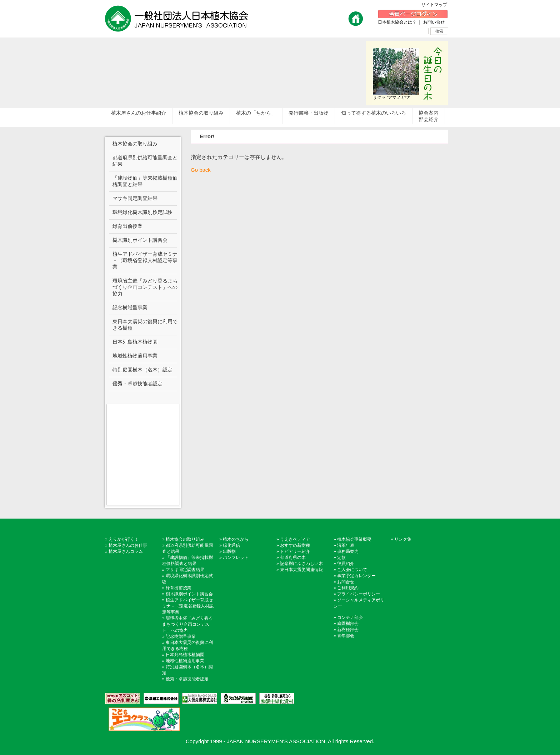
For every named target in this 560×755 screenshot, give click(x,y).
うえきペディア (295, 539)
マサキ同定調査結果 (185, 570)
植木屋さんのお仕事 (128, 545)
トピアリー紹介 (295, 551)
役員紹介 (346, 564)
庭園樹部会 (348, 624)
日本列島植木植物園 (185, 655)
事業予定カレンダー (356, 576)
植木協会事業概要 (354, 539)
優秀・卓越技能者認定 (187, 679)
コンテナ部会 (350, 617)
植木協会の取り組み (185, 539)
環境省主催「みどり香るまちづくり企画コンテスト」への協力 (187, 624)
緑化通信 (231, 545)
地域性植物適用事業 (185, 661)
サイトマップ (436, 5)
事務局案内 (348, 551)
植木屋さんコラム (126, 551)
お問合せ (346, 582)
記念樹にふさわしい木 (301, 564)
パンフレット (236, 557)
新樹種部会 (348, 630)
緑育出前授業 (179, 588)
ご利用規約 (348, 588)
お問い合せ (434, 22)
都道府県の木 (293, 557)
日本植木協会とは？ (397, 22)
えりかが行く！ (124, 539)
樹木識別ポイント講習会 (189, 594)
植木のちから (236, 539)
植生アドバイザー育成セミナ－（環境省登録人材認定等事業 (188, 606)
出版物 (229, 551)
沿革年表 (346, 545)
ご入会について (352, 570)
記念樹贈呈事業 (181, 636)
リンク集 (403, 539)
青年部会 (346, 636)
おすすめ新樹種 (295, 545)
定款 (341, 557)
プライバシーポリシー (359, 594)
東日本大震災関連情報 (301, 570)
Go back (201, 170)
